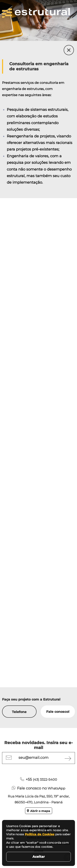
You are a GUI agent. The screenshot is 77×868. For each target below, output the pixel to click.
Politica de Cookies (40, 834)
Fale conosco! (58, 712)
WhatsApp (38, 788)
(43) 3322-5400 (39, 779)
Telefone (19, 712)
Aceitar (39, 857)
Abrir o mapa (38, 811)
